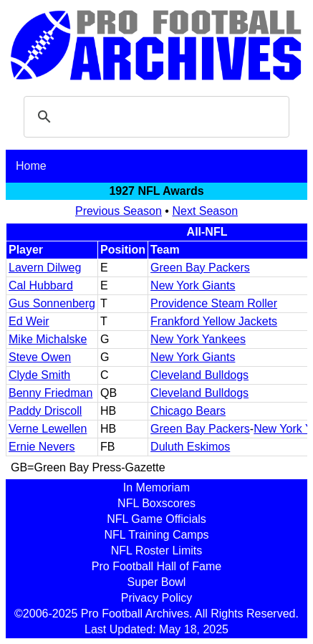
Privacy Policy (157, 598)
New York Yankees (198, 339)
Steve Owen (40, 357)
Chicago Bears (188, 411)
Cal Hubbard (41, 285)
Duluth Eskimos (190, 447)
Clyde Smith (39, 375)
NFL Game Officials (156, 519)
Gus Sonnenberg (52, 303)
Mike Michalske (48, 339)
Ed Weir (29, 321)
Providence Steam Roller (214, 303)
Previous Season (119, 211)
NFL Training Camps (156, 535)
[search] (154, 117)
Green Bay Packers (200, 268)
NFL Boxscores (156, 503)
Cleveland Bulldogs (199, 375)
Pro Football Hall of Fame (156, 566)
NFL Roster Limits (156, 551)
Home (31, 166)
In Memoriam (156, 487)
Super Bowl (157, 582)
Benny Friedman (50, 393)
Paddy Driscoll (45, 411)
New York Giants (193, 285)
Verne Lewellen (48, 429)
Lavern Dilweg (45, 268)
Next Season (205, 211)
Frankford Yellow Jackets (214, 321)
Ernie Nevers (42, 447)
